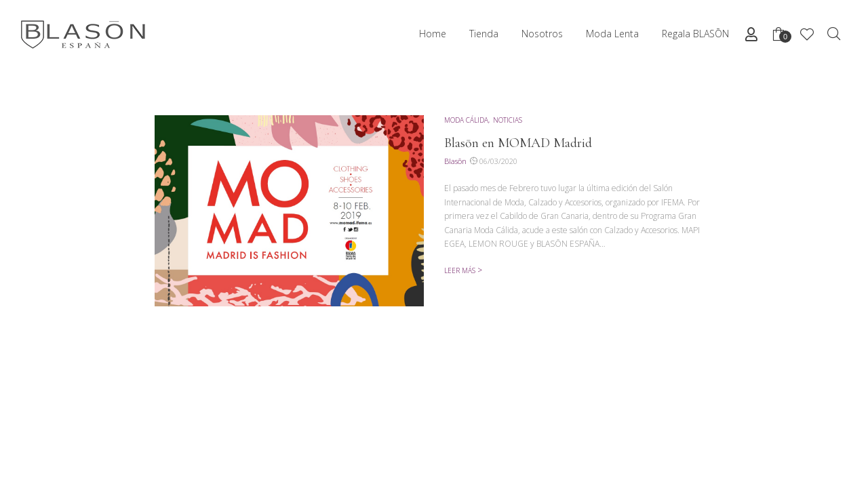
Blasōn (455, 161)
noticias (508, 120)
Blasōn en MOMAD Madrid (518, 143)
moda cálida (466, 120)
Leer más (460, 270)
